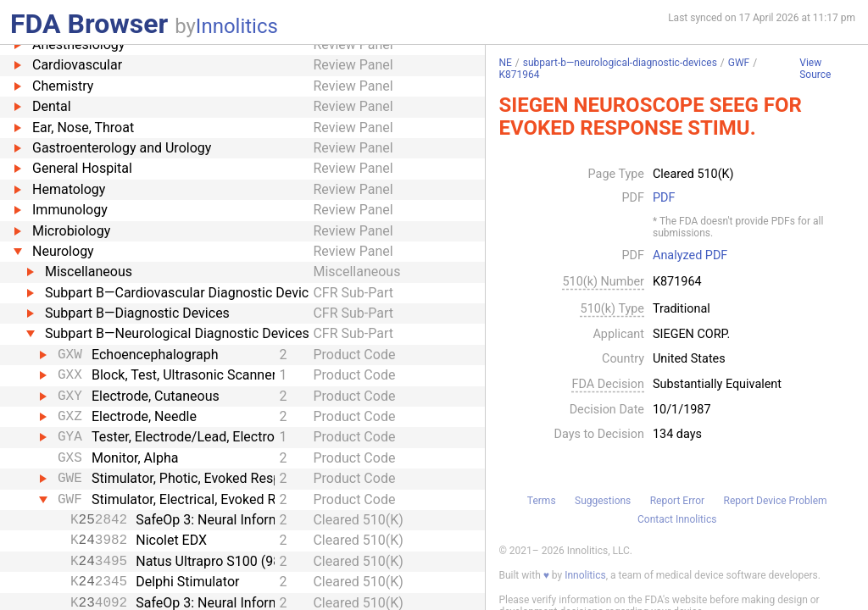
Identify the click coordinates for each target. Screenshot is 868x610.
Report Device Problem (776, 501)
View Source (815, 69)
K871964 (519, 75)
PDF (664, 198)
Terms (542, 501)
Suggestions (603, 501)
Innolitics (237, 26)
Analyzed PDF (690, 256)
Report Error (677, 501)
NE (505, 63)
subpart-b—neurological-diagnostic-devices (620, 63)
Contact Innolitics (677, 519)
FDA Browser (89, 24)
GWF (739, 63)
